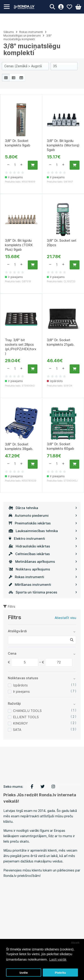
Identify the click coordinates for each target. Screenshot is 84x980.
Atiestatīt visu (65, 618)
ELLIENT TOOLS (26, 717)
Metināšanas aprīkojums (43, 562)
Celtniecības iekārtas (43, 554)
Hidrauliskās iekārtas (43, 546)
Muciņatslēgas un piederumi (22, 36)
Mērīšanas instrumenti (43, 585)
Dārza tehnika (43, 508)
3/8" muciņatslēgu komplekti (28, 37)
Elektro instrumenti (43, 539)
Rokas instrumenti (43, 577)
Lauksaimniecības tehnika (43, 531)
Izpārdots (20, 685)
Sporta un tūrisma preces (43, 592)
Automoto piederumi (43, 515)
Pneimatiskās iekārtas (43, 523)
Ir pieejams (21, 692)
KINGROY (20, 723)
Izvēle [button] (24, 973)
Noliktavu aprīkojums (43, 569)
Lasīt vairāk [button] (58, 959)
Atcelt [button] (75, 943)
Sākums (9, 32)
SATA (17, 730)
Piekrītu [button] (60, 973)
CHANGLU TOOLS (27, 711)
